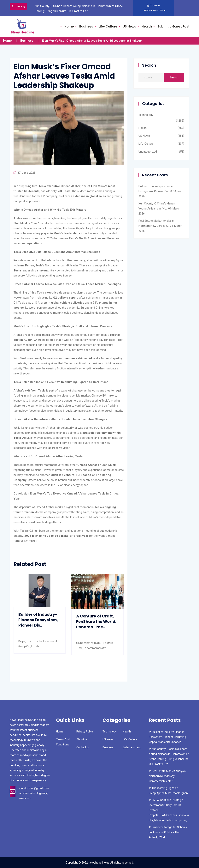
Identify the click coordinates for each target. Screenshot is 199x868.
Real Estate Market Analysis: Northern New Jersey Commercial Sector (168, 776)
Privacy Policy (85, 731)
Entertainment (132, 747)
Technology (146, 115)
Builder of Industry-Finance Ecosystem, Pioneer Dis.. (38, 620)
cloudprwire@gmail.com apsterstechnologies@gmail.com (34, 793)
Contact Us (83, 747)
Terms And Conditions (63, 742)
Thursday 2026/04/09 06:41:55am (154, 8)
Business (86, 26)
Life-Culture (108, 26)
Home (69, 26)
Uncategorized (148, 152)
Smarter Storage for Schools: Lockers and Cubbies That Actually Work (168, 832)
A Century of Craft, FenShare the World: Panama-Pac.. (96, 622)
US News (129, 26)
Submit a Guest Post (173, 26)
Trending (18, 6)
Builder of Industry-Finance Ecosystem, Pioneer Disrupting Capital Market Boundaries (167, 737)
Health (147, 26)
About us (82, 739)
